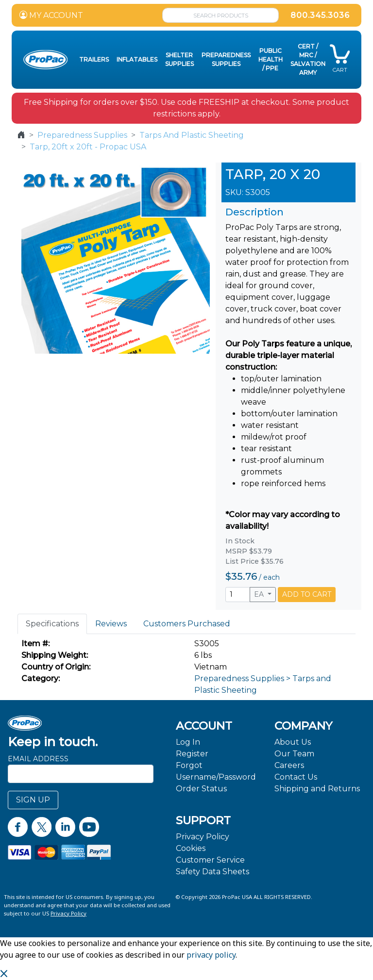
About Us (293, 742)
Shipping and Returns (317, 789)
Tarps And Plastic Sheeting (192, 135)
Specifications (52, 624)
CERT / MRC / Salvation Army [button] (308, 59)
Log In (188, 742)
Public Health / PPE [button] (271, 59)
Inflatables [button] (137, 59)
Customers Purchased (187, 624)
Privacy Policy (203, 837)
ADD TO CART (307, 594)
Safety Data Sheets (212, 872)
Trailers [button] (94, 59)
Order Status (201, 789)
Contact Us (296, 777)
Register (192, 754)
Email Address (38, 759)
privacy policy (211, 955)
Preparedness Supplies (82, 135)
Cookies (191, 848)
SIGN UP (33, 800)
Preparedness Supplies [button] (226, 59)
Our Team (294, 754)
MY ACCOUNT (51, 15)
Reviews (111, 624)
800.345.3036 (320, 15)
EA (260, 594)
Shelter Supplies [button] (179, 59)
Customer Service (210, 860)
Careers (289, 765)
